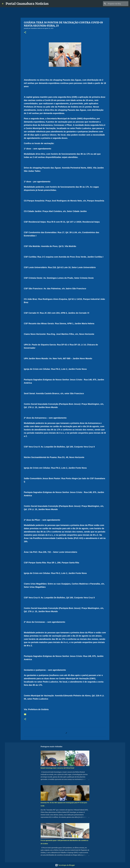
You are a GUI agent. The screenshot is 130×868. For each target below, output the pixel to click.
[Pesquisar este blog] (118, 4)
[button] (25, 32)
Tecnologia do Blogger (65, 865)
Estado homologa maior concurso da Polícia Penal (57, 768)
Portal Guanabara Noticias (27, 4)
